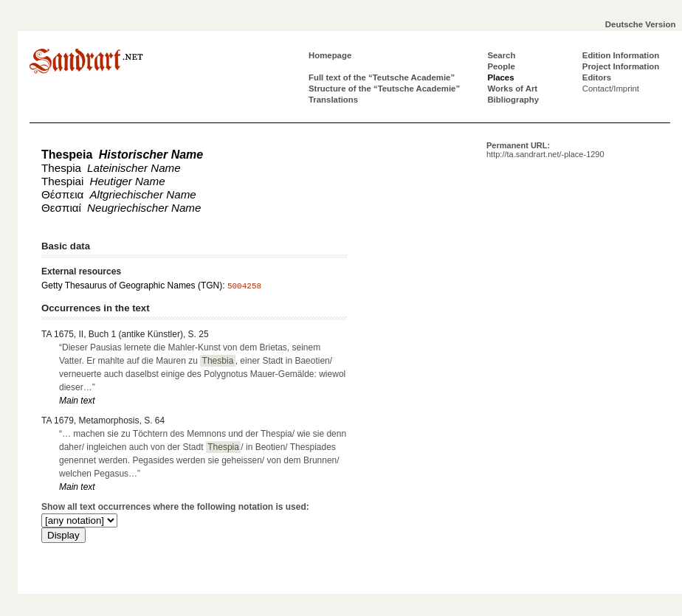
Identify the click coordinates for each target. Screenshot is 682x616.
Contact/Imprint (611, 89)
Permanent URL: (545, 150)
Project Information (621, 66)
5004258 (244, 286)
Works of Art (512, 89)
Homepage (330, 55)
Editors (597, 77)
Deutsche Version (641, 24)
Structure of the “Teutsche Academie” (384, 89)
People (501, 66)
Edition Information (621, 55)
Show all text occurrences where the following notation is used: (175, 507)
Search (501, 55)
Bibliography (513, 100)
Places (500, 77)
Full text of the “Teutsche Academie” (382, 77)
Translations (333, 100)
